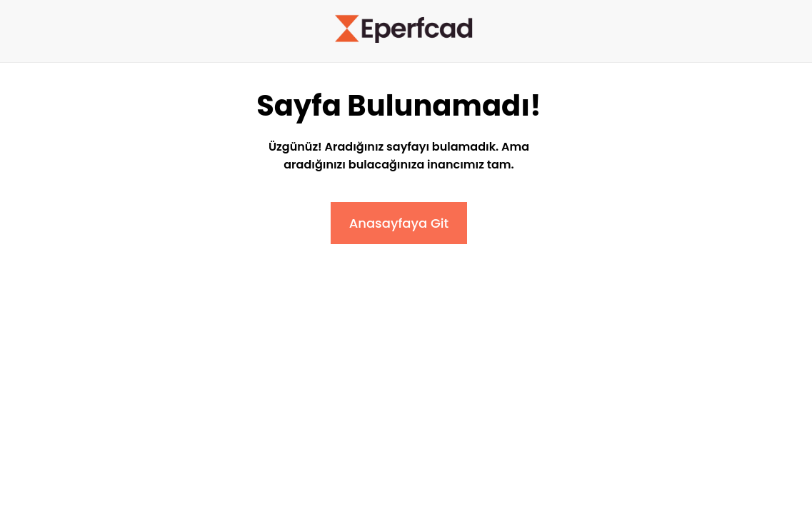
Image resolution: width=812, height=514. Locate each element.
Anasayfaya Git (399, 223)
